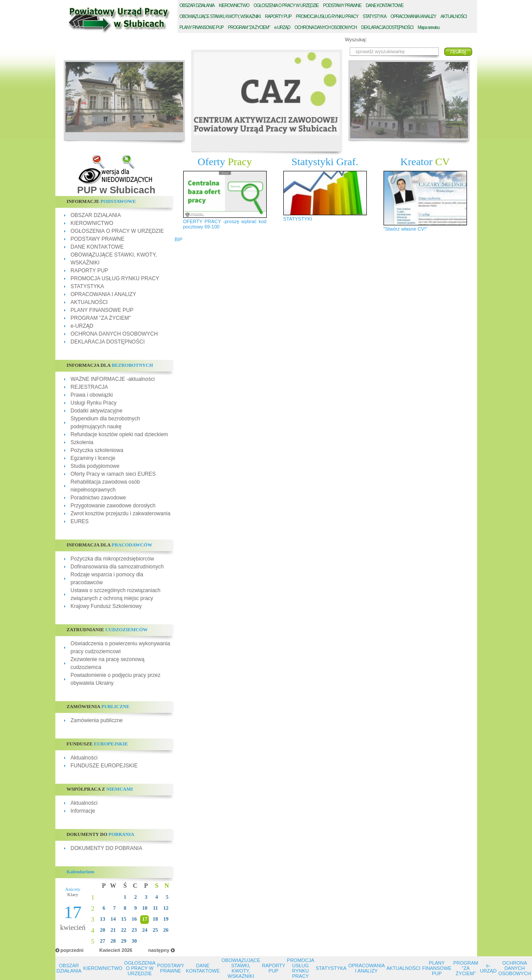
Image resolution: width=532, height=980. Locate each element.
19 (166, 919)
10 (145, 908)
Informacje (83, 811)
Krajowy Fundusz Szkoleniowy (106, 606)
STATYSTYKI (298, 219)
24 (145, 930)
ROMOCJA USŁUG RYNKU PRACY (327, 16)
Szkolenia (82, 442)
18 (156, 919)
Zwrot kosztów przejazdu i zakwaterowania (121, 514)
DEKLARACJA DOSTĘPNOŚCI (108, 342)
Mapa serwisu (429, 27)
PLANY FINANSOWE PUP (102, 310)
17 (145, 919)
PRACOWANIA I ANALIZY (413, 16)
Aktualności (84, 758)
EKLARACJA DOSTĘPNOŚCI (387, 27)
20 (103, 930)
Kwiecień (110, 950)
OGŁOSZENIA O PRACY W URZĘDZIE (117, 231)
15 (124, 919)
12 (166, 908)
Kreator (425, 162)
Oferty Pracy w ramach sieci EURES (113, 474)
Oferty (225, 162)
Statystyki (325, 162)
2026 (127, 950)
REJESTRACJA (89, 387)
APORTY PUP (278, 16)
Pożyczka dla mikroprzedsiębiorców (112, 559)
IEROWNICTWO (234, 5)
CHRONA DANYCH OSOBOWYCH (326, 27)
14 (113, 919)
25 (156, 930)
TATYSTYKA (375, 16)
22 (124, 930)
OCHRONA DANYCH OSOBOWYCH (114, 334)
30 (134, 941)
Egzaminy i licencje (93, 458)
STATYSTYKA (87, 286)
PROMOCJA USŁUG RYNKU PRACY (115, 278)
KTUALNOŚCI (454, 16)
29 (124, 941)
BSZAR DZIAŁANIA (197, 5)
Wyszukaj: (356, 40)
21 (113, 930)
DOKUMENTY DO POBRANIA (107, 848)
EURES (80, 521)
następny (159, 950)
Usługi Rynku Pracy (94, 403)
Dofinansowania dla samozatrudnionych (117, 567)
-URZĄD (282, 27)
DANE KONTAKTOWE (97, 247)
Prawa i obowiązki (92, 395)
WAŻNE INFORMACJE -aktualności (113, 379)
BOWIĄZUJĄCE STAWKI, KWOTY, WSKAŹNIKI (220, 16)
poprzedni (72, 950)
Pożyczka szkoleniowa (97, 450)
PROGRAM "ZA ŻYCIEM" (101, 318)
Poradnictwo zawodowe (98, 498)
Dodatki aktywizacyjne (97, 411)
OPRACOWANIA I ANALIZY (104, 294)
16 (134, 919)
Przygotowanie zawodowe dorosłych (113, 506)
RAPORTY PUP (90, 271)
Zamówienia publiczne (97, 720)
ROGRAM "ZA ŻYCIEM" (249, 27)
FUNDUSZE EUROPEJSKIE (104, 766)
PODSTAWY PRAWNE (98, 239)
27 (103, 941)
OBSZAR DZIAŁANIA (96, 215)
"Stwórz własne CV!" (405, 229)
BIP (179, 239)
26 (166, 930)
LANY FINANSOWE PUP (202, 27)
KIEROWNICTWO (92, 223)
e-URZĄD (82, 326)
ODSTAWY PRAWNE (342, 5)
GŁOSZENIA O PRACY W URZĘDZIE (286, 5)
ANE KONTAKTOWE (385, 5)
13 (103, 919)
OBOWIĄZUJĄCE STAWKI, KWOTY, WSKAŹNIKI (241, 968)
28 (113, 941)
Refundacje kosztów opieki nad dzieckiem (119, 434)
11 (155, 908)
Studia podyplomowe (95, 466)
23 (134, 930)
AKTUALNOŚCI (89, 302)
